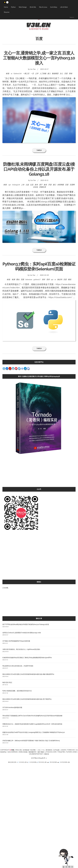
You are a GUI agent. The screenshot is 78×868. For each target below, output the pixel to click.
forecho (71, 750)
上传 (23, 185)
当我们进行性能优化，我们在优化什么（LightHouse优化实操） (22, 649)
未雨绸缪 (61, 185)
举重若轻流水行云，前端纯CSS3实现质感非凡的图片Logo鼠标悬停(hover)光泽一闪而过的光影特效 (32, 724)
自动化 (36, 187)
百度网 (72, 185)
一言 (32, 73)
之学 (37, 73)
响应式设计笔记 (7, 682)
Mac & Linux (43, 7)
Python (13, 7)
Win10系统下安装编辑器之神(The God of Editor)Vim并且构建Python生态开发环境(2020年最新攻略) (32, 716)
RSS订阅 (19, 750)
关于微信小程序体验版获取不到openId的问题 (16, 641)
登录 (48, 279)
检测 (13, 279)
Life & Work (64, 7)
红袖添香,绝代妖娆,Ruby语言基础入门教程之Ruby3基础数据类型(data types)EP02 (27, 658)
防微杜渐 (43, 187)
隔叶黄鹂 (41, 752)
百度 (66, 73)
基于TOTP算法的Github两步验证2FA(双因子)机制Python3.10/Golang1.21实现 (26, 624)
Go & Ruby (54, 7)
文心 (61, 73)
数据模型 (55, 73)
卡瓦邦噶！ (33, 750)
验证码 (60, 279)
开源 (50, 185)
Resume (7, 12)
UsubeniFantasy (36, 754)
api (10, 185)
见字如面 (56, 750)
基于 (41, 185)
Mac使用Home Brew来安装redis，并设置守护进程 (18, 666)
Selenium (29, 279)
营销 (70, 73)
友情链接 (26, 750)
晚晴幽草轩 (33, 752)
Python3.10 (18, 73)
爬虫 (18, 279)
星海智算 (49, 750)
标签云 (39, 582)
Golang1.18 (16, 185)
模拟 (70, 279)
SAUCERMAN (13, 752)
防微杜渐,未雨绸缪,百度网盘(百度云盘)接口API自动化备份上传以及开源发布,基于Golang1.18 (39, 169)
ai (12, 73)
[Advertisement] (39, 473)
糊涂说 (47, 754)
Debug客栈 (23, 752)
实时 (43, 279)
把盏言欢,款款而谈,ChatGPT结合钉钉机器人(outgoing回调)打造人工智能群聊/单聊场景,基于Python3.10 (34, 732)
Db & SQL (33, 7)
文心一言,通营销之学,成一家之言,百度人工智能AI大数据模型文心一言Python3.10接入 (39, 58)
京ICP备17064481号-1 (39, 758)
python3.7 (37, 279)
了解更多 (39, 150)
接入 (49, 73)
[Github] (69, 867)
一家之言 (26, 73)
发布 (36, 185)
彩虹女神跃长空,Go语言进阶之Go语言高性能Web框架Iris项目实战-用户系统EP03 (27, 699)
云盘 (27, 185)
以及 (32, 185)
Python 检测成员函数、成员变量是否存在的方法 (17, 691)
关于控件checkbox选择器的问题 (12, 707)
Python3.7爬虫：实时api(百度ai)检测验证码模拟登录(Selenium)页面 (39, 266)
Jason (63, 750)
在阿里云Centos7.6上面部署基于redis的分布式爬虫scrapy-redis (22, 633)
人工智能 (43, 73)
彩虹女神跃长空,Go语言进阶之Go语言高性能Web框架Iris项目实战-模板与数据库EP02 (28, 674)
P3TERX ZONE (72, 752)
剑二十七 (41, 750)
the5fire (61, 752)
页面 (22, 279)
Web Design (23, 7)
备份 (45, 185)
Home (6, 7)
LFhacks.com (51, 752)
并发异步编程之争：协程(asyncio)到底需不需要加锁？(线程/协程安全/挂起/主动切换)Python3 (31, 741)
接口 (54, 185)
